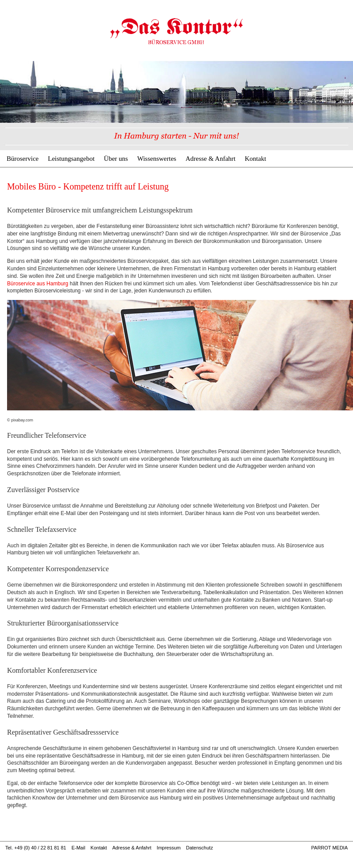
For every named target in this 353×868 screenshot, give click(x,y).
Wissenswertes (157, 159)
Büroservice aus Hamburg (38, 284)
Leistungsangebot (71, 159)
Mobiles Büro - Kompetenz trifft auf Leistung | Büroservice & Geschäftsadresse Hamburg (176, 31)
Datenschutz (199, 848)
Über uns (116, 159)
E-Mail (78, 848)
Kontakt (255, 159)
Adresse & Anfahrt (210, 159)
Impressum (169, 848)
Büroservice (23, 159)
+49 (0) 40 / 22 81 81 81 (40, 848)
